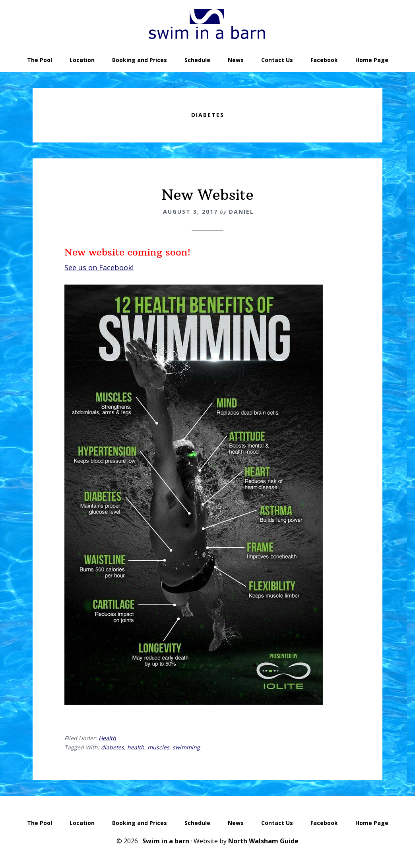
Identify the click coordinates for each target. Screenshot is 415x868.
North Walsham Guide (263, 841)
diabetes (112, 747)
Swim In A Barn (207, 24)
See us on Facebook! (99, 267)
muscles (158, 747)
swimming (186, 747)
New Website (208, 195)
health (136, 747)
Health (107, 738)
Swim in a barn (166, 841)
